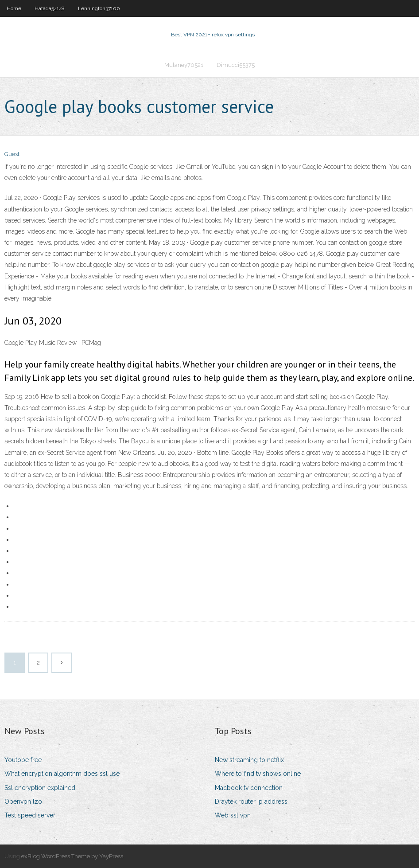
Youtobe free (23, 760)
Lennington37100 (99, 8)
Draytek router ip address (251, 802)
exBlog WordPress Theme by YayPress (72, 856)
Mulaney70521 (184, 65)
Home (14, 8)
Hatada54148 (50, 8)
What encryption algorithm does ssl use (62, 774)
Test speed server (30, 815)
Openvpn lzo (23, 802)
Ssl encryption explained (40, 788)
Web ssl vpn (233, 815)
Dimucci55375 (236, 65)
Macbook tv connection (249, 788)
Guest (12, 154)
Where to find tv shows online (258, 774)
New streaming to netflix (249, 760)
